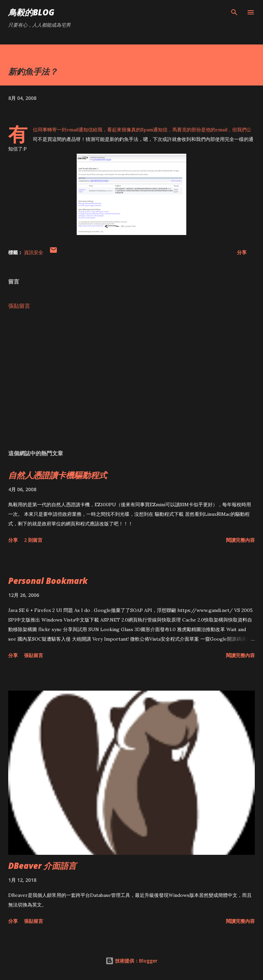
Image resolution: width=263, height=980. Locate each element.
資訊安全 (34, 252)
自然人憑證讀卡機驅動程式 (58, 475)
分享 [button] (242, 252)
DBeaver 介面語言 (42, 866)
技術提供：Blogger (131, 961)
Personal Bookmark (48, 581)
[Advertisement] (131, 380)
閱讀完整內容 (240, 540)
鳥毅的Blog (31, 12)
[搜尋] (234, 12)
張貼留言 (19, 306)
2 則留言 (33, 540)
